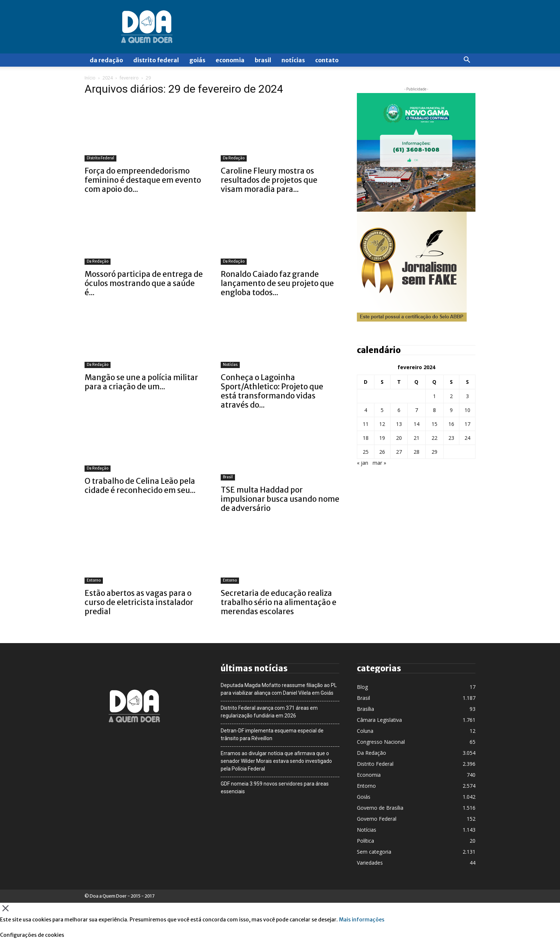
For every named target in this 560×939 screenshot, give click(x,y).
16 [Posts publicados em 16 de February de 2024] (451, 424)
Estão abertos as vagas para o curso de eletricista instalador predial (139, 602)
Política (365, 841)
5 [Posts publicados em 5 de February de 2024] (382, 410)
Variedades (370, 863)
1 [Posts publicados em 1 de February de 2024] (434, 396)
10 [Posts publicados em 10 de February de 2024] (467, 410)
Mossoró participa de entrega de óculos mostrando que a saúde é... (144, 283)
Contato (327, 60)
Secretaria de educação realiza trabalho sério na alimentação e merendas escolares (279, 602)
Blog (362, 687)
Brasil (263, 60)
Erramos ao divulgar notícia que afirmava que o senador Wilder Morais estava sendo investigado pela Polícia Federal (276, 761)
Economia (230, 60)
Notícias (293, 60)
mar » (379, 463)
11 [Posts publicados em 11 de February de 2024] (366, 424)
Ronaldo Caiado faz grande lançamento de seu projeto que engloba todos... (277, 283)
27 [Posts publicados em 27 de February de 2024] (399, 452)
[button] (467, 61)
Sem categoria (374, 852)
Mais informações (362, 920)
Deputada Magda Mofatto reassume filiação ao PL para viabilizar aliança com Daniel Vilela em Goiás (279, 689)
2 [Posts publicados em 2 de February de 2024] (451, 396)
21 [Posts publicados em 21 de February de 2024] (417, 438)
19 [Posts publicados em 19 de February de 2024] (382, 438)
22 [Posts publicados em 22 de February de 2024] (434, 438)
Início (90, 78)
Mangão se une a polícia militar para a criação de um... (141, 382)
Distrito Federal (156, 60)
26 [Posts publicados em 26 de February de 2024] (382, 452)
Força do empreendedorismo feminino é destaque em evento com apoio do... (143, 180)
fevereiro (129, 78)
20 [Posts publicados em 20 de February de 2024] (399, 438)
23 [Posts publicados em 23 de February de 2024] (451, 438)
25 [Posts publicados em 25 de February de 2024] (366, 452)
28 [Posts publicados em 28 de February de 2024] (417, 452)
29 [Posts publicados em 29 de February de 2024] (434, 452)
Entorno (94, 580)
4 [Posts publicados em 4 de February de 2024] (366, 410)
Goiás (197, 60)
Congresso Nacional (381, 742)
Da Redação (106, 60)
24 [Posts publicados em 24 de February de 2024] (467, 438)
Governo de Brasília (380, 808)
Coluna (365, 731)
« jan (363, 463)
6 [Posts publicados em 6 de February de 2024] (399, 410)
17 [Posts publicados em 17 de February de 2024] (467, 424)
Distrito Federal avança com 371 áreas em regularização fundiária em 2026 (269, 712)
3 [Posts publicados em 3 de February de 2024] (467, 396)
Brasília (365, 709)
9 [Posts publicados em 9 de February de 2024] (451, 410)
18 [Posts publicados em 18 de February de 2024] (366, 438)
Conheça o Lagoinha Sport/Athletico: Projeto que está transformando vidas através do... (272, 391)
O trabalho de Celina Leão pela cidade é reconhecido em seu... (140, 486)
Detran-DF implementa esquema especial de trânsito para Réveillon (272, 734)
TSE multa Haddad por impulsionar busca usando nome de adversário (280, 499)
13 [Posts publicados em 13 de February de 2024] (399, 424)
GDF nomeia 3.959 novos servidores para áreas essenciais (275, 788)
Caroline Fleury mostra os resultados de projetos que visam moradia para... (269, 180)
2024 (108, 78)
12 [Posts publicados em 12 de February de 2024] (382, 424)
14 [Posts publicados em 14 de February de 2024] (417, 424)
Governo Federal (377, 819)
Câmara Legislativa (379, 720)
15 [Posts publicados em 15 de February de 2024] (434, 424)
